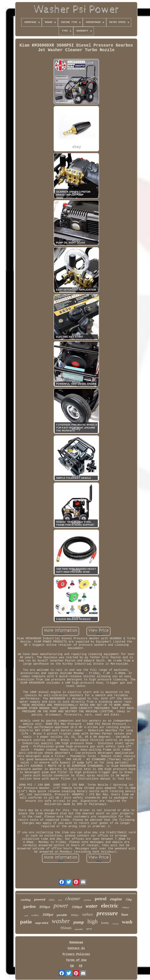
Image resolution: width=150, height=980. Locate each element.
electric (110, 906)
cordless (35, 915)
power (61, 906)
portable (62, 915)
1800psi (125, 907)
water (92, 906)
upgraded (42, 923)
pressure (107, 913)
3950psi (45, 907)
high (93, 921)
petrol (101, 899)
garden (29, 907)
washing (26, 900)
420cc (52, 900)
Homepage (76, 942)
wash (127, 922)
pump (79, 922)
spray (89, 929)
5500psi (77, 907)
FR (81, 966)
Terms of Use (76, 960)
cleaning (115, 924)
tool (60, 900)
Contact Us (76, 948)
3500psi (48, 915)
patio (26, 922)
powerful (79, 929)
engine (116, 899)
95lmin (66, 928)
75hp (129, 900)
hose (125, 914)
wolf (26, 916)
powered (40, 899)
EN (72, 966)
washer (61, 921)
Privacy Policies (76, 954)
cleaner (73, 898)
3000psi (75, 915)
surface (88, 914)
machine (88, 900)
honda (105, 923)
